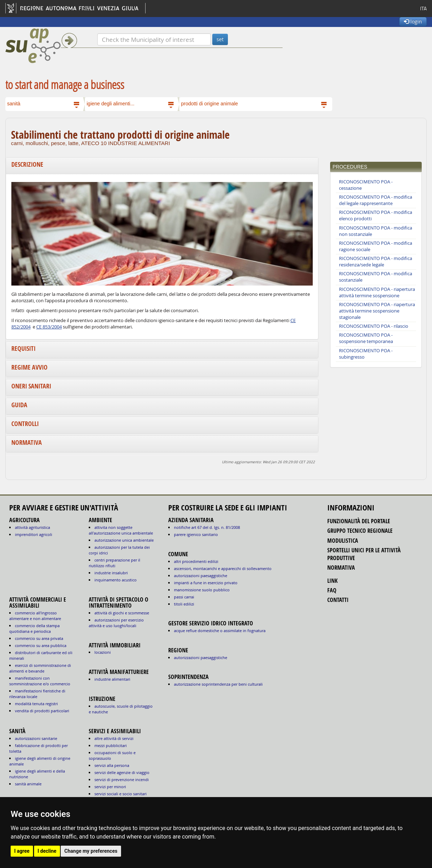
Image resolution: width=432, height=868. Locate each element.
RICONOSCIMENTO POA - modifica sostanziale (376, 277)
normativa (341, 568)
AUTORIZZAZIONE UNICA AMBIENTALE (124, 540)
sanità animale (28, 784)
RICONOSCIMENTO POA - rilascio (374, 326)
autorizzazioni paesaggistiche (201, 576)
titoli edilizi (184, 604)
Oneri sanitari (31, 386)
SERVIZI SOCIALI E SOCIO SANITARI (121, 794)
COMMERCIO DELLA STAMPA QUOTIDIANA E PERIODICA (34, 628)
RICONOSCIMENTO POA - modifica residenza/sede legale (376, 262)
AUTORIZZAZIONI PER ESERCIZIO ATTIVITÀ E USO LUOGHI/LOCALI (116, 623)
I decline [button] (47, 851)
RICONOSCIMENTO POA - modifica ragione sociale (376, 246)
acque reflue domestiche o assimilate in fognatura (220, 631)
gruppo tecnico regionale (360, 531)
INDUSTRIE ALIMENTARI (112, 679)
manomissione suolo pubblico (202, 590)
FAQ (332, 590)
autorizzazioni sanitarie (36, 738)
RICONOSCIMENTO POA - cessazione (366, 185)
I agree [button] (22, 851)
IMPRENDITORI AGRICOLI (34, 534)
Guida (19, 405)
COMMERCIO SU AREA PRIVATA (39, 638)
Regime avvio (29, 367)
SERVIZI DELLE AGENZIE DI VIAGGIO (122, 772)
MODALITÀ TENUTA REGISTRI (36, 704)
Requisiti (23, 349)
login (413, 21)
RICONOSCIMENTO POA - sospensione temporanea (366, 338)
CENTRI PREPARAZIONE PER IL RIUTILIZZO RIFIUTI (114, 563)
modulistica (343, 541)
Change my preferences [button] (91, 851)
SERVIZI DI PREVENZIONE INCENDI (122, 779)
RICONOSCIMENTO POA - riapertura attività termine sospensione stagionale (377, 311)
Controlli (25, 424)
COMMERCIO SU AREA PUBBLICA (41, 645)
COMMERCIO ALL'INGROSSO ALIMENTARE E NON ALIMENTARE (35, 616)
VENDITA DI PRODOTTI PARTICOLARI (42, 711)
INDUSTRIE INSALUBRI (111, 573)
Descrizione (27, 164)
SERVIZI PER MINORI (110, 787)
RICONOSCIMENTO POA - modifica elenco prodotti (376, 215)
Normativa (27, 443)
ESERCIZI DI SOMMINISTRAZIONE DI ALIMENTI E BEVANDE (40, 668)
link (332, 581)
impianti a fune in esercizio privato (206, 583)
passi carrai (184, 597)
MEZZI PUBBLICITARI (111, 745)
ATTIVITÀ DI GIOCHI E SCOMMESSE (122, 613)
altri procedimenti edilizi (196, 561)
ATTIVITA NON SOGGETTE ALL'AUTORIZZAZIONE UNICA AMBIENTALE (121, 530)
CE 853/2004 (49, 327)
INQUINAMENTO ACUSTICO (116, 580)
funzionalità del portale (359, 521)
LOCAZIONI (103, 652)
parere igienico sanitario (196, 534)
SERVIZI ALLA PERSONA (112, 765)
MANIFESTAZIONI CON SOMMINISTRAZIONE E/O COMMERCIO (40, 681)
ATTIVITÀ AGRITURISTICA (32, 527)
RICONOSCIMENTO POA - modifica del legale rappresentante (376, 200)
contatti (338, 600)
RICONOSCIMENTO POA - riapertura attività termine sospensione (377, 292)
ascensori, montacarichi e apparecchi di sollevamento (223, 568)
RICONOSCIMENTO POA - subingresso (366, 354)
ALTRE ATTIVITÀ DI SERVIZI (114, 738)
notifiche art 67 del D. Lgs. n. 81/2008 (207, 527)
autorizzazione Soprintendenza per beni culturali (218, 684)
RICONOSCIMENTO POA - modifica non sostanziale (376, 231)
